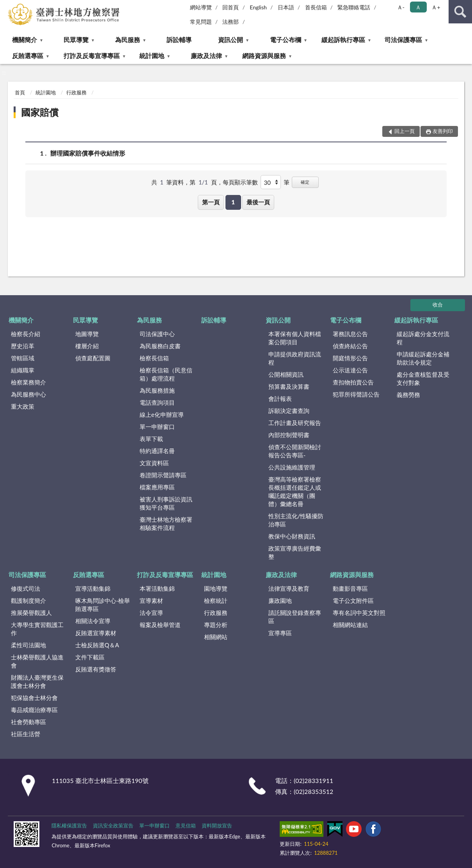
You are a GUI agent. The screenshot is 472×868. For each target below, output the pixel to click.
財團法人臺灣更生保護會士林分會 (37, 681)
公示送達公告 (350, 370)
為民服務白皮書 (160, 346)
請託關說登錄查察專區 (295, 617)
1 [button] (233, 202)
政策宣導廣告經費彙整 (295, 552)
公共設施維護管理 (292, 467)
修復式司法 (26, 588)
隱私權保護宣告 (69, 825)
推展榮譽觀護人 (31, 613)
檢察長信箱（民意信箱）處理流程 (166, 374)
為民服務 (128, 40)
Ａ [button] (418, 7)
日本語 (286, 7)
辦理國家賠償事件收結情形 (88, 153)
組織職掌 (23, 370)
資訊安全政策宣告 (113, 825)
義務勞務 (408, 395)
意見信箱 (186, 825)
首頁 (20, 92)
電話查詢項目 (157, 402)
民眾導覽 (76, 40)
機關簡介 (25, 40)
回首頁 (231, 7)
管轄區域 (23, 358)
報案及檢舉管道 (160, 625)
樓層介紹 (87, 346)
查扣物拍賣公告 (353, 382)
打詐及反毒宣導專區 (92, 56)
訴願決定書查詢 (289, 411)
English (258, 7)
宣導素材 (151, 601)
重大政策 (23, 406)
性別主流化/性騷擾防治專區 (296, 520)
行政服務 (76, 92)
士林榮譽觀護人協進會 (37, 661)
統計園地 (152, 56)
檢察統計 (216, 601)
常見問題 (201, 22)
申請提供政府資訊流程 (295, 358)
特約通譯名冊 (157, 451)
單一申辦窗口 (157, 427)
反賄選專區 (28, 56)
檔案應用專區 (157, 487)
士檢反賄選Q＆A (97, 645)
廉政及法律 (206, 56)
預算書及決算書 (289, 386)
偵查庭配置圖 (93, 358)
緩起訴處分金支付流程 (423, 338)
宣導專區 (280, 633)
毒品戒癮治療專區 (34, 710)
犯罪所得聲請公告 (356, 394)
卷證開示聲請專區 (163, 475)
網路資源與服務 (264, 56)
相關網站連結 (350, 625)
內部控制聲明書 (289, 435)
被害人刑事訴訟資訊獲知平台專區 (166, 503)
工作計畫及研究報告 (295, 423)
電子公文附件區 (353, 601)
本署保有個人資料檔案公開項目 (295, 338)
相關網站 (216, 637)
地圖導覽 (87, 334)
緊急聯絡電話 (354, 7)
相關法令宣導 (93, 621)
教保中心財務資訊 (292, 536)
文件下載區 (90, 657)
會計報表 (280, 399)
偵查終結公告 (350, 346)
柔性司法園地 (28, 645)
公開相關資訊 (286, 374)
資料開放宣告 (217, 825)
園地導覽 (216, 588)
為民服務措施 (157, 390)
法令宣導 (151, 613)
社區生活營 (26, 734)
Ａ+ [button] (436, 7)
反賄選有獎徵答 (96, 669)
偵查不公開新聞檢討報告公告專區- (295, 451)
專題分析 (216, 625)
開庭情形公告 (350, 358)
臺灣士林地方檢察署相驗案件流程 (166, 523)
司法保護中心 (157, 334)
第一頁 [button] (211, 202)
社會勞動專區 (28, 722)
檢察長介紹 (26, 334)
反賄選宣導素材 (96, 633)
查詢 (460, 12)
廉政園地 (280, 601)
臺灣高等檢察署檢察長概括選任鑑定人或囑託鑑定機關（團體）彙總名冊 (295, 492)
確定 (305, 182)
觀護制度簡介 (28, 601)
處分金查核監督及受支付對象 (423, 378)
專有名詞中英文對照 (359, 613)
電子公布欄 (286, 40)
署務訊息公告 (350, 334)
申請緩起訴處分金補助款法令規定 (423, 358)
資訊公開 (231, 40)
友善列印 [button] (443, 131)
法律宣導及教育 (289, 588)
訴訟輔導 (179, 40)
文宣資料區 (154, 463)
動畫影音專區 (350, 588)
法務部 (231, 22)
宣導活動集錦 (93, 588)
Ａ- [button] (401, 7)
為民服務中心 (28, 394)
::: (6, 6)
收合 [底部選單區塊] (438, 305)
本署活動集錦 (157, 588)
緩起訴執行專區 (343, 40)
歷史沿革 (23, 346)
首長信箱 (316, 7)
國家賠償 (40, 112)
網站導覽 (201, 7)
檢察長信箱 (154, 358)
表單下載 (151, 439)
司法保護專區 (403, 40)
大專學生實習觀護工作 (37, 629)
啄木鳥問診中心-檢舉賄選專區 (103, 605)
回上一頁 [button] (405, 131)
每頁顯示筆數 (240, 182)
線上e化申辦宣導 (162, 415)
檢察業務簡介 (28, 382)
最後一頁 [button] (258, 202)
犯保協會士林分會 (34, 698)
